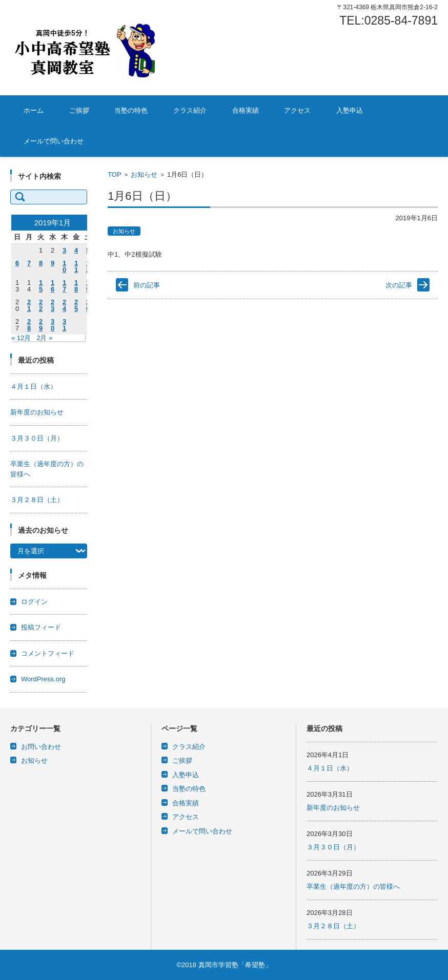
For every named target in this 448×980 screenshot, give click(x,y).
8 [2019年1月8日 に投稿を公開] (41, 263)
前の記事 (147, 285)
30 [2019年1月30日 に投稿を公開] (53, 325)
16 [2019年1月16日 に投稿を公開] (53, 286)
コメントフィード (48, 653)
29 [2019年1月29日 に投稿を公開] (41, 325)
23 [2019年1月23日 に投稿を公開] (53, 305)
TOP (115, 174)
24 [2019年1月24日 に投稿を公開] (64, 305)
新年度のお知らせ (37, 412)
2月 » (44, 338)
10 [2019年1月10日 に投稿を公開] (64, 266)
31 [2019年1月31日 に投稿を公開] (64, 325)
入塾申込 (350, 110)
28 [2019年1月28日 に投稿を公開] (29, 325)
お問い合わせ (41, 747)
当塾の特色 (131, 110)
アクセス (297, 110)
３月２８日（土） (37, 500)
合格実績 (246, 110)
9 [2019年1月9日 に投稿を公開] (53, 263)
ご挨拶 (79, 110)
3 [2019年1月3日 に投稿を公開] (64, 250)
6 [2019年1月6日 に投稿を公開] (17, 263)
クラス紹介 (190, 110)
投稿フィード (41, 627)
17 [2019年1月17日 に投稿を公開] (64, 286)
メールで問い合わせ (54, 141)
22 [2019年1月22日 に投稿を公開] (41, 305)
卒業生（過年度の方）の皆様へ (353, 887)
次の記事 (399, 285)
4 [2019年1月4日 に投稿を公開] (76, 250)
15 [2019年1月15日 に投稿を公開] (41, 286)
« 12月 (21, 338)
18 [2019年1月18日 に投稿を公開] (76, 286)
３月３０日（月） (37, 438)
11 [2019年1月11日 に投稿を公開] (76, 266)
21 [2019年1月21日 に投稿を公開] (29, 305)
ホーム (34, 110)
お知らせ (144, 174)
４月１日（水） (34, 387)
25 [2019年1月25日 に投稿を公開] (76, 305)
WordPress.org (43, 679)
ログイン (34, 602)
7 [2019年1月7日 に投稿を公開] (29, 263)
